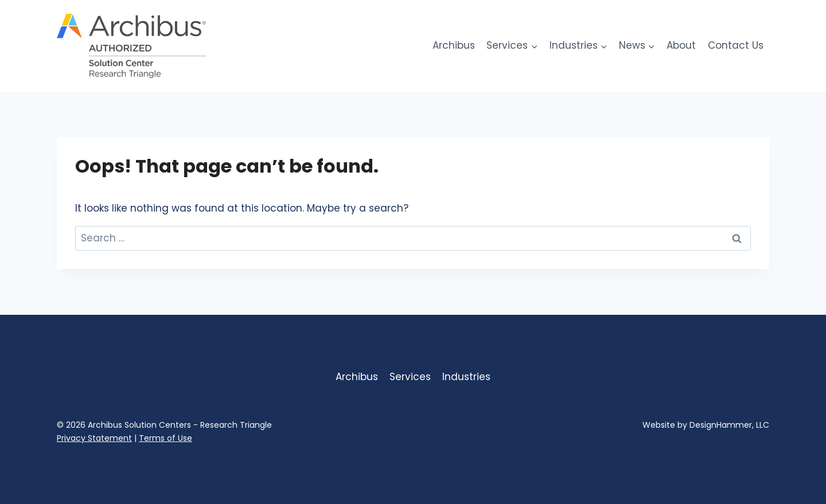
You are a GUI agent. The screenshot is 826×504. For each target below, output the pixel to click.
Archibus (454, 45)
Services (410, 377)
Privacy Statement (94, 438)
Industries (466, 377)
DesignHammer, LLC (729, 425)
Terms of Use (165, 438)
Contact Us (736, 45)
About (681, 45)
